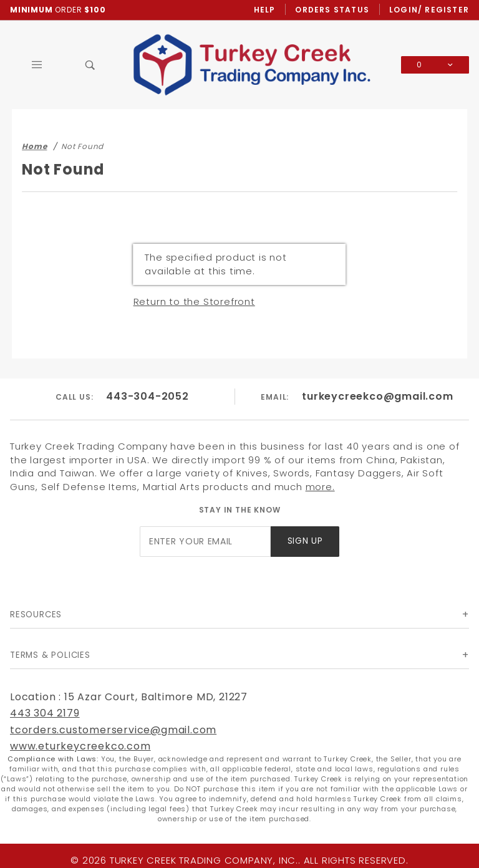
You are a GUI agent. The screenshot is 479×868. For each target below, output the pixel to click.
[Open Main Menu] (37, 65)
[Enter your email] (205, 542)
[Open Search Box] (90, 65)
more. (320, 487)
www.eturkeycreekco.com (80, 746)
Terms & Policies (50, 655)
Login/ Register (429, 10)
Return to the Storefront (194, 301)
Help (265, 10)
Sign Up (305, 541)
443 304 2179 (45, 713)
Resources (36, 615)
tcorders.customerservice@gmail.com (113, 730)
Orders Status (332, 10)
